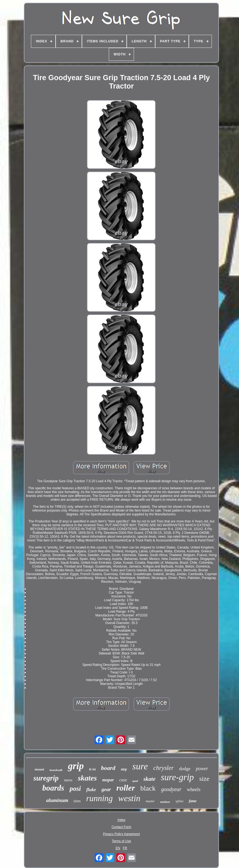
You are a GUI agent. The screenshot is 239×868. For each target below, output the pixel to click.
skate (149, 779)
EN (118, 848)
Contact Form (121, 827)
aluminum (57, 800)
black (148, 788)
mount (39, 769)
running (99, 798)
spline (179, 801)
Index (121, 820)
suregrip (46, 778)
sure (140, 766)
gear (106, 789)
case (123, 780)
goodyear (171, 789)
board (108, 768)
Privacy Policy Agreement (121, 834)
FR (125, 848)
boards (53, 788)
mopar (108, 780)
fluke (91, 790)
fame (193, 801)
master (150, 801)
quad (135, 781)
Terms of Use (121, 841)
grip (76, 766)
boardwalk (56, 770)
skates (87, 778)
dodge (185, 769)
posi (75, 789)
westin (129, 798)
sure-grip (177, 777)
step (124, 769)
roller (126, 788)
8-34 (93, 769)
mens (68, 780)
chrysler (163, 768)
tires (77, 801)
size (204, 779)
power (202, 769)
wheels (194, 789)
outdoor (165, 802)
